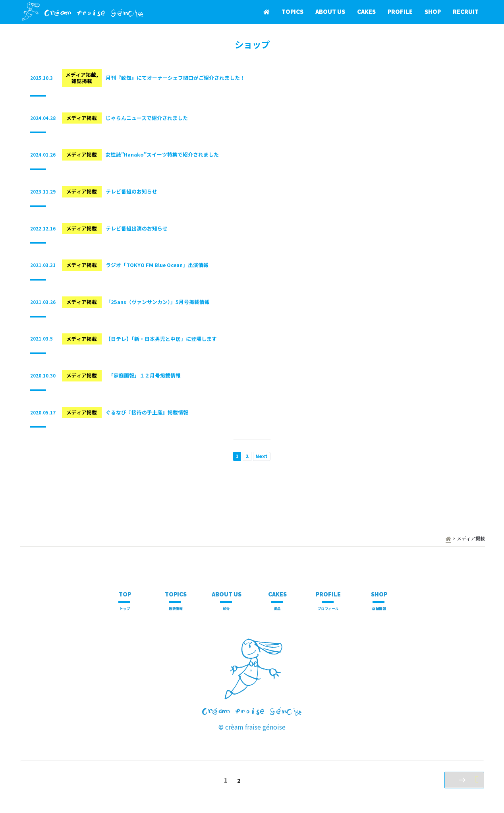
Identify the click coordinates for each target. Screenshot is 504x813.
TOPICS (293, 12)
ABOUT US (330, 12)
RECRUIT (466, 12)
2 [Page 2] (239, 782)
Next (262, 456)
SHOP (433, 12)
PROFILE (400, 12)
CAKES (366, 12)
